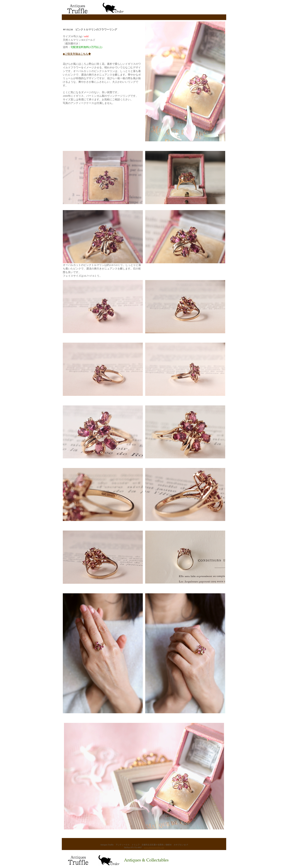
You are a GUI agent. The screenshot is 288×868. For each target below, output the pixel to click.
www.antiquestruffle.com (154, 848)
